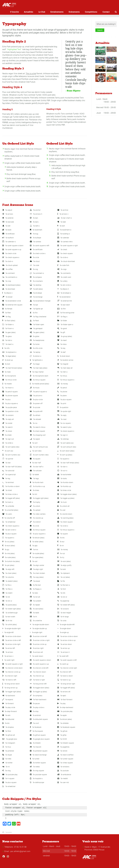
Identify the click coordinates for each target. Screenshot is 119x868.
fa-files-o (7, 589)
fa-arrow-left (9, 648)
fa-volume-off (9, 518)
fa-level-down (64, 356)
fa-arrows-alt (36, 652)
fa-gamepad (36, 328)
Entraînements (57, 12)
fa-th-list (7, 621)
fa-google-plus (10, 739)
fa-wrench (35, 522)
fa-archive (63, 210)
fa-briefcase (8, 234)
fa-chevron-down (38, 672)
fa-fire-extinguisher (66, 313)
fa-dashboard (11, 285)
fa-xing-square (37, 771)
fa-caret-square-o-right (68, 246)
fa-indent (7, 593)
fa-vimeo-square (65, 763)
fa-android (35, 715)
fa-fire (34, 313)
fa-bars (34, 222)
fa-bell (6, 226)
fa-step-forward (10, 711)
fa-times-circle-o (10, 494)
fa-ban (34, 218)
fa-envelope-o (64, 293)
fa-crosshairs (36, 281)
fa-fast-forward (65, 699)
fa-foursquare (36, 731)
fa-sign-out (8, 439)
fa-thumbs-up (64, 486)
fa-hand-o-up (64, 680)
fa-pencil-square (10, 392)
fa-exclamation (64, 297)
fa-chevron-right (10, 676)
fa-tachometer (64, 474)
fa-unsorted (10, 510)
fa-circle (34, 257)
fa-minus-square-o (66, 380)
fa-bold (62, 569)
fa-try (61, 557)
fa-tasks (62, 478)
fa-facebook (36, 727)
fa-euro (9, 546)
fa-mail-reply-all (65, 368)
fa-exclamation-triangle (40, 301)
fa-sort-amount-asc (39, 447)
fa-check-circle (9, 253)
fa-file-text (35, 585)
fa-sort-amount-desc (67, 447)
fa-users (7, 514)
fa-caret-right (8, 660)
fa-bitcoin (37, 538)
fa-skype (7, 755)
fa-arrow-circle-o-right (40, 640)
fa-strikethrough (10, 613)
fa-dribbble (63, 723)
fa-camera (35, 242)
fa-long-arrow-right (66, 684)
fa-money (63, 384)
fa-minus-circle (9, 380)
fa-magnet (63, 364)
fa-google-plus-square (40, 739)
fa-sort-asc (8, 451)
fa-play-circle (9, 707)
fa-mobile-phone (39, 384)
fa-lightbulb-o (36, 360)
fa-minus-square (38, 380)
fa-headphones (37, 340)
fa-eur (61, 542)
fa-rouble (37, 553)
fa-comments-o (10, 277)
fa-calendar (63, 238)
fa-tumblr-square (65, 759)
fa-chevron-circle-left (39, 668)
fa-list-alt (35, 597)
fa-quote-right (64, 411)
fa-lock (6, 364)
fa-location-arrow (65, 360)
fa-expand (8, 699)
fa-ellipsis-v (7, 293)
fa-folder (62, 321)
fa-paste (9, 605)
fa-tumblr (35, 759)
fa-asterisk (8, 218)
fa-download (9, 289)
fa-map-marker (37, 372)
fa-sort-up (65, 455)
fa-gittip (62, 735)
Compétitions (91, 12)
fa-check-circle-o (38, 253)
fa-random (8, 415)
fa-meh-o (62, 372)
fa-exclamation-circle (12, 301)
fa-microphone (9, 376)
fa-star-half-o (37, 467)
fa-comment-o (37, 273)
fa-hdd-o (7, 340)
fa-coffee (7, 269)
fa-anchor (35, 210)
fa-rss (34, 423)
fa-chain (9, 573)
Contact (106, 12)
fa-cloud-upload (10, 265)
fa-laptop (35, 352)
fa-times (34, 490)
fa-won (64, 561)
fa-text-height (64, 613)
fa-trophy (35, 502)
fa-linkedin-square (66, 743)
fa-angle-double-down (39, 624)
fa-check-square (65, 253)
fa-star (6, 463)
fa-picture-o (36, 396)
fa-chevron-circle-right (67, 668)
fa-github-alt (9, 735)
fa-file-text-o (64, 585)
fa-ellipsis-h (63, 289)
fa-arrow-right (37, 648)
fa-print (62, 403)
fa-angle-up (63, 632)
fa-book (7, 230)
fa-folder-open (37, 324)
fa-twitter (7, 763)
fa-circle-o (63, 257)
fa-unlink (10, 624)
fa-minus (62, 376)
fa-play (61, 703)
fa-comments (64, 273)
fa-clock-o (8, 261)
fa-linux (7, 747)
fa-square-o (63, 459)
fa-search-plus (64, 427)
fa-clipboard (63, 573)
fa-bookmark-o (64, 230)
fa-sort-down (66, 451)
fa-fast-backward (38, 699)
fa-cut (64, 577)
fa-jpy (6, 549)
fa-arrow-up (63, 648)
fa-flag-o (62, 317)
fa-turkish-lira (11, 561)
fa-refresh (35, 415)
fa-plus (6, 399)
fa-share (7, 431)
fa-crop (7, 281)
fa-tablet (34, 474)
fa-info (6, 348)
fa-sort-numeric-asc (11, 455)
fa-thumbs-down (65, 482)
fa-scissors (63, 609)
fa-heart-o (8, 344)
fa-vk (6, 767)
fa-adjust (7, 210)
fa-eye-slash (64, 305)
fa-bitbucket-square (39, 719)
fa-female (7, 309)
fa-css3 (34, 723)
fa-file (61, 581)
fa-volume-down (65, 514)
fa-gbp (34, 546)
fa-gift (61, 332)
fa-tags (34, 478)
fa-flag (6, 317)
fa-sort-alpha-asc (66, 443)
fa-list (6, 597)
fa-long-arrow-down (11, 684)
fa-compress (36, 696)
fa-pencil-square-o (38, 392)
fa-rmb (8, 553)
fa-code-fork (63, 265)
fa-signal (35, 439)
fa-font (62, 589)
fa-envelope (36, 293)
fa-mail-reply (39, 368)
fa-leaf (61, 352)
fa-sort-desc (36, 451)
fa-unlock (35, 506)
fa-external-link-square (12, 305)
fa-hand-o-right (37, 680)
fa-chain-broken (37, 573)
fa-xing (6, 771)
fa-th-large (63, 617)
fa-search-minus (38, 427)
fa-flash (9, 321)
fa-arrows (8, 214)
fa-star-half (35, 463)
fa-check (62, 249)
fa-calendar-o (9, 242)
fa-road (62, 419)
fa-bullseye (35, 238)
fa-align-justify (64, 565)
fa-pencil (62, 388)
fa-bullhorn (8, 238)
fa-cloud (35, 261)
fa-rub (61, 553)
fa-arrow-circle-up (38, 644)
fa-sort (34, 443)
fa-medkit (63, 778)
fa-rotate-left (66, 605)
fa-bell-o (35, 226)
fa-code (34, 265)
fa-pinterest (8, 751)
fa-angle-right (36, 632)
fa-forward (8, 703)
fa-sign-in (63, 435)
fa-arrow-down (65, 644)
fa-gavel (62, 328)
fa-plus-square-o (10, 403)
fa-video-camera (38, 514)
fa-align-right (36, 569)
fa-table (34, 613)
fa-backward (9, 696)
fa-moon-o (8, 388)
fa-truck (62, 502)
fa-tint (33, 494)
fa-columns (8, 577)
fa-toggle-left (11, 498)
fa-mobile (7, 384)
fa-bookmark (36, 230)
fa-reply (62, 415)
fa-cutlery (62, 281)
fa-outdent (36, 601)
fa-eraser (7, 297)
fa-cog (34, 269)
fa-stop (34, 711)
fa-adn (6, 715)
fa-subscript (8, 471)
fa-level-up (8, 360)
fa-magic (35, 364)
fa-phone (62, 392)
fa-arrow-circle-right (11, 644)
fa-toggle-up (66, 498)
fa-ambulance (64, 774)
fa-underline (36, 621)
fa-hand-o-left (9, 680)
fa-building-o (64, 234)
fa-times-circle (64, 490)
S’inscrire (19, 12)
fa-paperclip (63, 601)
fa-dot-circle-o (64, 285)
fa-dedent (10, 581)
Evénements (74, 12)
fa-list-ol (62, 597)
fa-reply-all (8, 419)
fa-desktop (36, 285)
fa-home (35, 344)
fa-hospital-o (36, 778)
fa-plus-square (64, 399)
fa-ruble (9, 557)
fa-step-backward (65, 707)
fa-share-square (37, 431)
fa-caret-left (63, 656)
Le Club (43, 12)
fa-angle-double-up (38, 628)
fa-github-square (38, 735)
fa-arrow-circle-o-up (66, 640)
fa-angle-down (64, 628)
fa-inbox (62, 344)
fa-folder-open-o (65, 324)
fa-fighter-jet (36, 309)
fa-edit (36, 289)
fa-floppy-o (36, 589)
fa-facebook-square (66, 727)
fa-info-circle (36, 348)
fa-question (63, 407)
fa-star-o (62, 467)
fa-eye (34, 305)
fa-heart (62, 340)
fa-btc (61, 538)
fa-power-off (36, 403)
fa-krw (34, 549)
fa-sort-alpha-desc (11, 447)
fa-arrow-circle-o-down (68, 636)
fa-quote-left (36, 411)
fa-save (37, 609)
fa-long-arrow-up (10, 688)
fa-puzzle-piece (10, 407)
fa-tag (6, 478)
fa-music (35, 388)
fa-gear (9, 332)
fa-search (7, 427)
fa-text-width (9, 617)
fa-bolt (61, 226)
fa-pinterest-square (39, 751)
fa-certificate (36, 249)
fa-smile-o (8, 443)
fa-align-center (37, 565)
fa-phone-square (10, 396)
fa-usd (34, 561)
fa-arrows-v (63, 214)
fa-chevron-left (64, 672)
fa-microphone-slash (39, 376)
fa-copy (37, 577)
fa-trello (7, 759)
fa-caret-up (63, 664)
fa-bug (34, 234)
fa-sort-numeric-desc (39, 455)
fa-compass (36, 277)
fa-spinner (8, 459)
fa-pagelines (63, 747)
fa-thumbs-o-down (11, 486)
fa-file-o (7, 585)
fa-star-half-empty (68, 463)
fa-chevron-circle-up (11, 672)
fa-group (65, 336)
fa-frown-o (8, 328)
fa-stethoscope (37, 782)
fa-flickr (7, 731)
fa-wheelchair (9, 522)
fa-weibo (35, 767)
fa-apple (62, 715)
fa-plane (62, 396)
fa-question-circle (10, 411)
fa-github (62, 731)
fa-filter (7, 313)
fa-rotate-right (12, 609)
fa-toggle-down (67, 494)
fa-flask (34, 321)
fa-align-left (8, 569)
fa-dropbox (8, 727)
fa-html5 (62, 739)
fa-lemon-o (36, 356)
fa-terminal (8, 482)
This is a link (31, 73)
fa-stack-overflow (65, 755)
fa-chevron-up (37, 676)
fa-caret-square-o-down (13, 246)
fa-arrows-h (36, 214)
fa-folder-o (8, 324)
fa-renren (62, 751)
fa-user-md (63, 782)
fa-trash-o (8, 502)
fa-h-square (8, 778)
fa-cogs (62, 269)
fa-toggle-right (39, 498)
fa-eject (62, 696)
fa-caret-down (36, 656)
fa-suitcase (36, 471)
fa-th (33, 617)
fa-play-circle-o (37, 707)
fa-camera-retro (65, 242)
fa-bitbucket (8, 719)
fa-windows (63, 767)
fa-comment (9, 273)
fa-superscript (9, 474)
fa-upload (35, 510)
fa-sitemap (63, 439)
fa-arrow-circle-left (38, 636)
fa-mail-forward (12, 368)
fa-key (61, 348)
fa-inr (61, 546)
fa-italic (34, 593)
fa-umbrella (8, 506)
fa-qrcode (35, 407)
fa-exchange (36, 297)
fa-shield (7, 435)
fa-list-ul (7, 601)
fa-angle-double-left (66, 624)
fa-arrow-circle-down (12, 636)
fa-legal (9, 356)
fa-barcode (8, 222)
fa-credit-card (64, 277)
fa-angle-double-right (11, 628)
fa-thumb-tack (37, 482)
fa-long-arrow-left (38, 684)
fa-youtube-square (38, 774)
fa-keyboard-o (9, 352)
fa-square (35, 459)
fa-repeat (35, 605)
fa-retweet (35, 419)
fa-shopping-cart (38, 435)
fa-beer (62, 222)
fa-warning (65, 518)
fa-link (61, 593)
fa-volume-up (36, 518)
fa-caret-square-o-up (12, 249)
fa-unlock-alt (63, 506)
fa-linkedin (35, 743)
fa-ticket (7, 490)
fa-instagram (9, 743)
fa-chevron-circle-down (12, 668)
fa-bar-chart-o (65, 218)
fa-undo (62, 621)
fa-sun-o (62, 471)
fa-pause (35, 703)
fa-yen (8, 565)
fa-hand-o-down (65, 676)
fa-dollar (37, 542)
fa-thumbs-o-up (37, 486)
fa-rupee (37, 557)
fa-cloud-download (66, 261)
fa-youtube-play (65, 711)
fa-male (6, 372)
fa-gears (37, 332)
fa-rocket (7, 423)
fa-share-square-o (66, 431)
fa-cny (8, 542)
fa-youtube (63, 771)
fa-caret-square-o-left (40, 246)
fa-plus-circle (36, 399)
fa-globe (35, 336)
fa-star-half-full (12, 467)
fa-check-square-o (11, 257)
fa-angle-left (8, 632)
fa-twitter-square (38, 763)
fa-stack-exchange (38, 755)
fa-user (61, 510)
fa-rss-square (64, 423)
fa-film (62, 309)
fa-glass (7, 336)
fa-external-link (65, 301)
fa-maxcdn (36, 747)
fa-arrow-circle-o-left (12, 640)
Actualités (32, 12)
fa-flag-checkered (38, 317)
